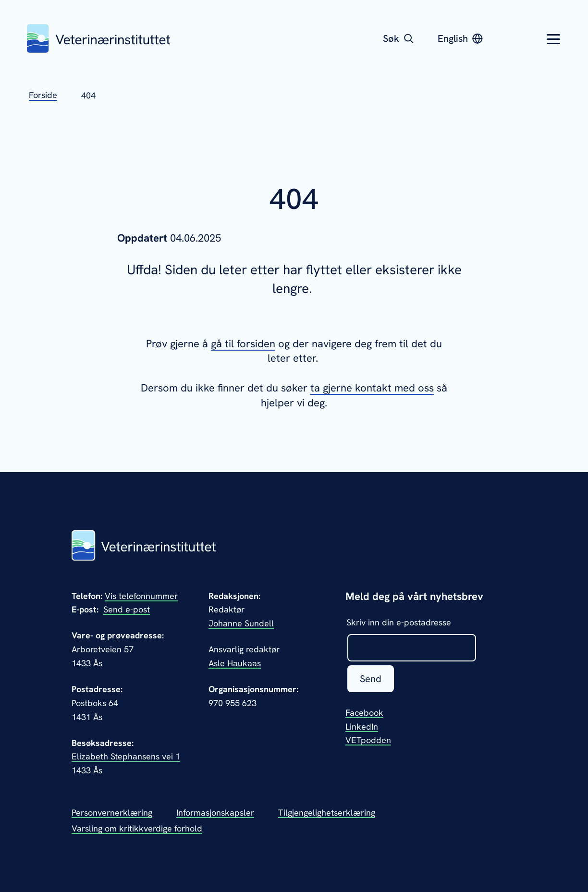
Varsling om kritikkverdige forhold (137, 828)
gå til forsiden (243, 344)
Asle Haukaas (235, 663)
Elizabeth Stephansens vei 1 (126, 756)
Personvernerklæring (112, 813)
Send (371, 679)
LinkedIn (362, 727)
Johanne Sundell (241, 623)
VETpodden (368, 740)
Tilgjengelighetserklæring (327, 813)
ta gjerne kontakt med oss (372, 388)
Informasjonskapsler (215, 813)
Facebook (364, 713)
